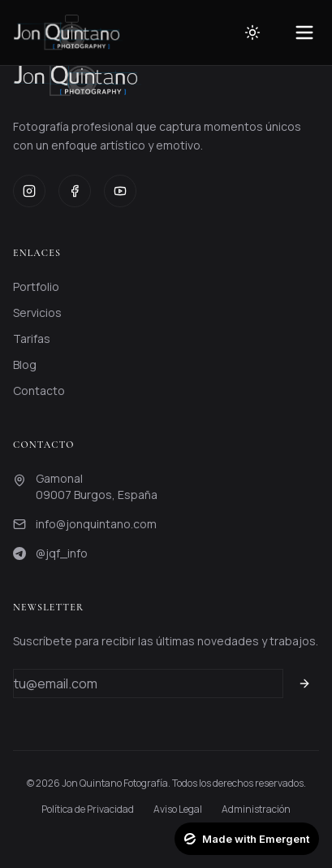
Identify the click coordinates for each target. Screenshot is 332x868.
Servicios (37, 312)
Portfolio (36, 286)
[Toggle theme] (252, 33)
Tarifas (32, 339)
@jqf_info (62, 553)
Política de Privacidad (88, 809)
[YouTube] (120, 191)
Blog (25, 365)
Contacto (39, 391)
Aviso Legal (178, 809)
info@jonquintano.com (96, 524)
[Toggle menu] (304, 33)
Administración (256, 809)
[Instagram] (29, 191)
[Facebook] (75, 191)
